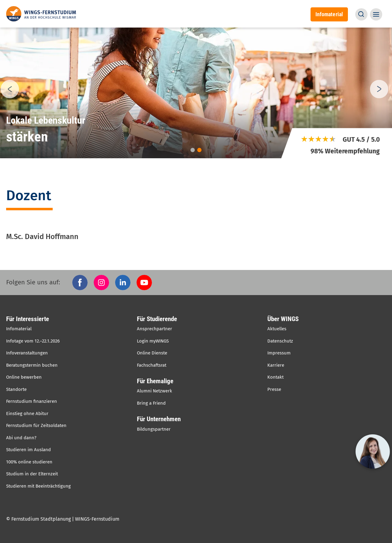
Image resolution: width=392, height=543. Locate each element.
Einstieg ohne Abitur (27, 414)
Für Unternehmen (159, 419)
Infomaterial (329, 14)
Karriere (276, 365)
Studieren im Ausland (28, 450)
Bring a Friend (151, 403)
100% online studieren (29, 462)
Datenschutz (280, 341)
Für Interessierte (28, 319)
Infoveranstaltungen (27, 353)
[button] (361, 14)
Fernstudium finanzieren (32, 401)
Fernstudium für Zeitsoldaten (36, 425)
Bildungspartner (154, 429)
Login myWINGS (153, 341)
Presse (274, 389)
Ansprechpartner (155, 329)
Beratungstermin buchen (32, 365)
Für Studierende (157, 319)
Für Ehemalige (155, 381)
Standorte (16, 389)
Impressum (279, 353)
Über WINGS (283, 319)
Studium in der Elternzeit (32, 474)
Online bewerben (24, 377)
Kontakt (275, 377)
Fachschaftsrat (152, 365)
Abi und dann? (21, 438)
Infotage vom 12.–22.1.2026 (33, 341)
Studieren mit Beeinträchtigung (38, 486)
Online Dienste (152, 353)
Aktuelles (277, 329)
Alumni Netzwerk (155, 391)
